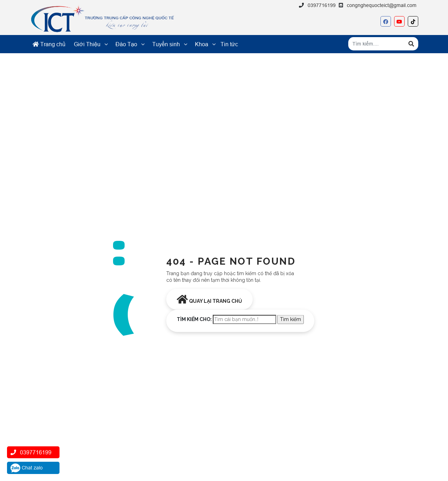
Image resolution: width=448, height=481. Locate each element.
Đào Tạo (126, 44)
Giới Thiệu (87, 44)
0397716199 (322, 5)
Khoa (202, 44)
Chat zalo (27, 468)
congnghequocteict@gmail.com (382, 5)
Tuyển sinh (166, 44)
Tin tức (229, 44)
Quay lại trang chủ (209, 299)
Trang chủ (49, 44)
